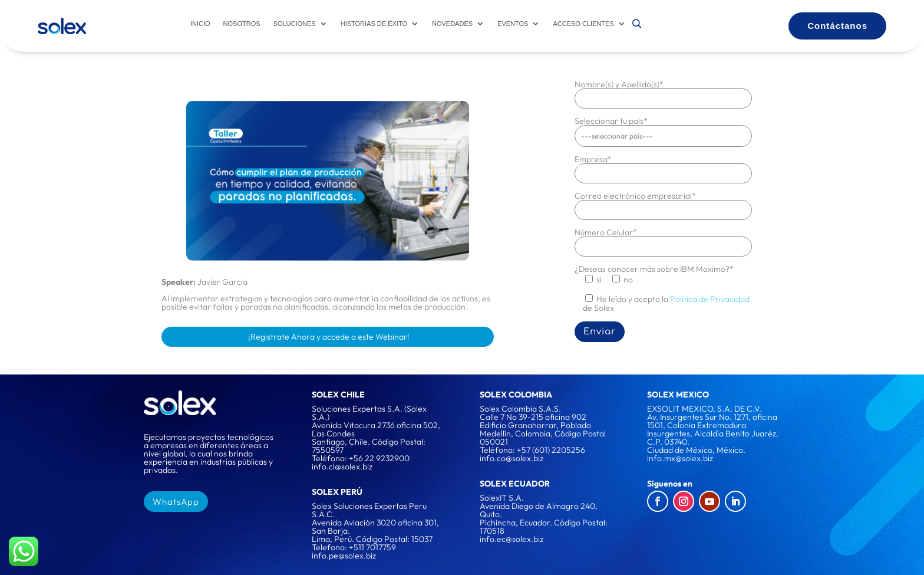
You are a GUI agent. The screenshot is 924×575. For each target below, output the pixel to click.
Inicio (200, 24)
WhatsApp (176, 501)
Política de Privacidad (710, 298)
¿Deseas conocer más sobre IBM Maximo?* (654, 268)
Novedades (452, 24)
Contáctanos (837, 26)
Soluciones (295, 24)
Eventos (513, 24)
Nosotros (242, 24)
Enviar (600, 331)
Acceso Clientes (583, 24)
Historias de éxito (374, 24)
